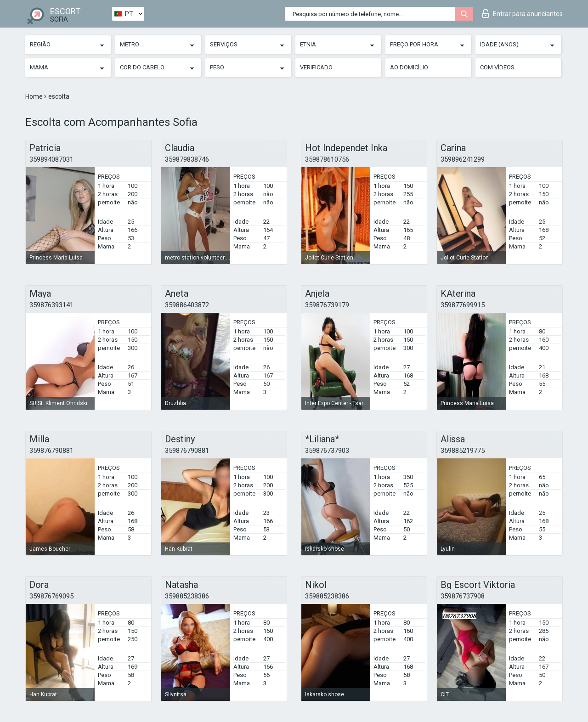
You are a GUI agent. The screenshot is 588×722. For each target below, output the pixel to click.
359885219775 (463, 451)
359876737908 (463, 596)
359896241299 (463, 159)
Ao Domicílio (409, 67)
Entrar (523, 13)
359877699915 (463, 305)
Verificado (316, 67)
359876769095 (51, 596)
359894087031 (51, 159)
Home (35, 96)
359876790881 (51, 451)
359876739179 (327, 305)
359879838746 (187, 159)
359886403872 (187, 305)
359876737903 (327, 451)
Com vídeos (497, 67)
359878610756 (327, 159)
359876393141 (51, 305)
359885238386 (187, 596)
